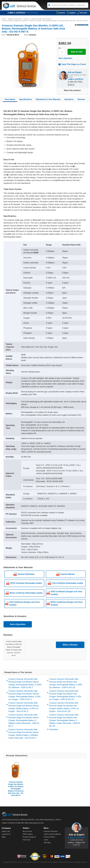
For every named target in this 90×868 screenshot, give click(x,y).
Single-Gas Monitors (15, 19)
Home (4, 19)
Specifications (26, 99)
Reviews (81, 99)
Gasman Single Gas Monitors (41, 19)
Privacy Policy (49, 837)
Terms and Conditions (52, 834)
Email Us (71, 84)
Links (46, 840)
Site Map (47, 843)
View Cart (26, 840)
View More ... (55, 730)
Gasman (27, 19)
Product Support (29, 837)
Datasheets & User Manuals (48, 99)
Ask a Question (65, 58)
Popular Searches (51, 831)
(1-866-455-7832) (32, 13)
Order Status (28, 834)
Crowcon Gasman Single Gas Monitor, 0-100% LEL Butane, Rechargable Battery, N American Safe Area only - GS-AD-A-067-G (16, 789)
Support (71, 13)
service (60, 13)
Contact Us (6, 834)
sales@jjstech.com (36, 823)
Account (82, 13)
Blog (4, 837)
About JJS (6, 831)
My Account (27, 831)
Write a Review (70, 645)
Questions (69, 99)
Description (10, 99)
